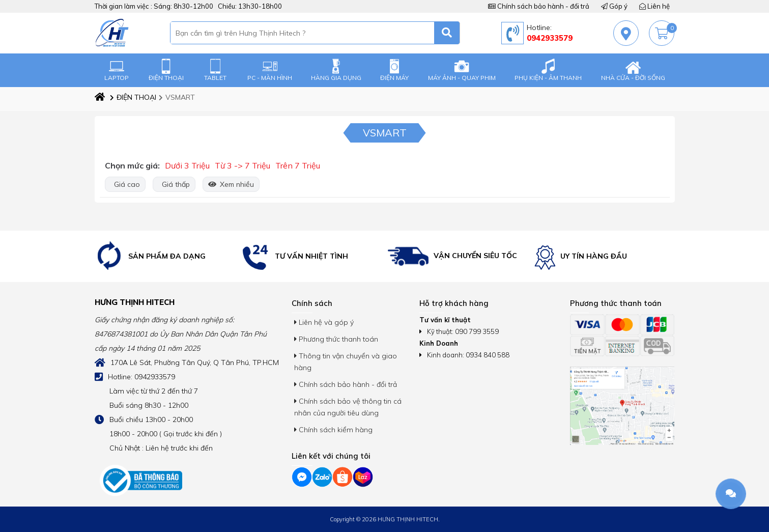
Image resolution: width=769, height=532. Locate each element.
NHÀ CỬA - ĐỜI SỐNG (633, 70)
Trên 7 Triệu (298, 165)
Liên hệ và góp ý (324, 322)
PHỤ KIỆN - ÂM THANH (548, 70)
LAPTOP (117, 70)
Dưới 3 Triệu (187, 165)
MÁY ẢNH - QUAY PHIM (462, 70)
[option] (165, 256)
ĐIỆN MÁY (394, 70)
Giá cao (125, 184)
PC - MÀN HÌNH (270, 70)
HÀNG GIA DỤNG (336, 70)
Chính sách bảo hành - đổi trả (539, 6)
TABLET (215, 70)
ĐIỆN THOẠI (166, 70)
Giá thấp (174, 184)
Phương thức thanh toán (336, 339)
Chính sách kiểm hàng (333, 430)
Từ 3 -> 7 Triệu (243, 165)
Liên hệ (654, 6)
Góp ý (614, 6)
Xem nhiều (231, 184)
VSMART (177, 97)
